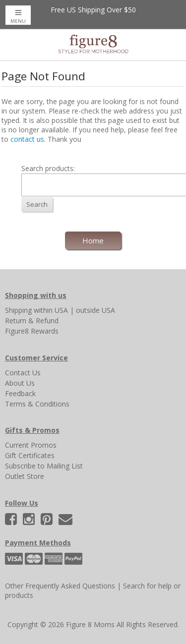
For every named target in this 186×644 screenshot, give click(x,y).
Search (37, 204)
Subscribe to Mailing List (44, 466)
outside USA (95, 310)
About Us (20, 383)
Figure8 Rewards (32, 331)
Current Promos (31, 445)
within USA (51, 310)
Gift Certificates (30, 455)
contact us (27, 139)
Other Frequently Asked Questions (60, 586)
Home (93, 240)
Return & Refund (32, 321)
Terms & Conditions (37, 404)
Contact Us (23, 373)
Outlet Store (25, 476)
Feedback (20, 393)
